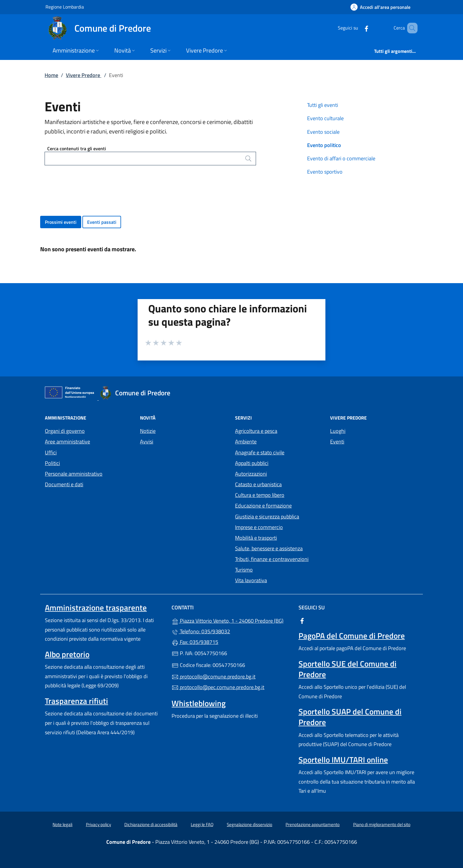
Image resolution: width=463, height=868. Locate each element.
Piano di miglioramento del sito (382, 824)
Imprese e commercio (259, 527)
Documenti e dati (64, 484)
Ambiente (246, 442)
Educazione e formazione (263, 506)
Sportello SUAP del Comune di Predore (350, 717)
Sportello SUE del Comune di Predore (348, 669)
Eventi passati (102, 222)
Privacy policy (98, 824)
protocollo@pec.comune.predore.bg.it (218, 687)
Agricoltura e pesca (256, 431)
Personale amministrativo (74, 474)
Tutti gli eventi (323, 105)
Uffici (51, 452)
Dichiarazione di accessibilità (151, 824)
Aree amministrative (67, 442)
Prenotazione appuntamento (313, 824)
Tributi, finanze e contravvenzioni (272, 559)
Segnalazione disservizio (250, 824)
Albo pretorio (67, 654)
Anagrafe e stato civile (260, 452)
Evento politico (324, 145)
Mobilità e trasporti (256, 538)
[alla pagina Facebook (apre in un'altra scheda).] (358, 28)
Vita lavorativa (251, 580)
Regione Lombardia (65, 7)
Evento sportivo (325, 172)
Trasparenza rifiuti (76, 701)
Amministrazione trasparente (96, 608)
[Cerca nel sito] (410, 28)
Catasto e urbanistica (258, 484)
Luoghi (338, 431)
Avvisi (147, 442)
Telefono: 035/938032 (201, 631)
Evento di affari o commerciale (341, 158)
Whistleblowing (199, 703)
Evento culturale (325, 118)
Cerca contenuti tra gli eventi (77, 149)
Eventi (337, 442)
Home (51, 75)
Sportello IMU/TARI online (343, 760)
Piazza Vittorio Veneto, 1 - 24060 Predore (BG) (231, 620)
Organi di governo (65, 431)
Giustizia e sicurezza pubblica (267, 517)
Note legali (62, 824)
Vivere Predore (84, 75)
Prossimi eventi (61, 222)
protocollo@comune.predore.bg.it (213, 677)
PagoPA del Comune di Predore (352, 636)
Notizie (148, 431)
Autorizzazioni (251, 474)
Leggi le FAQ (202, 824)
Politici (52, 463)
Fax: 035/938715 (195, 642)
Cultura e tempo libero (260, 495)
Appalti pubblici (252, 463)
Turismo (244, 570)
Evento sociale (323, 132)
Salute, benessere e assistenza (269, 548)
